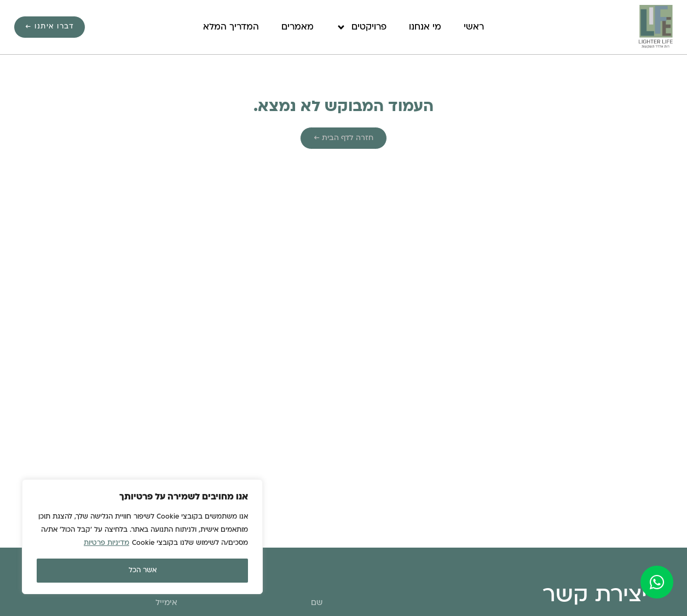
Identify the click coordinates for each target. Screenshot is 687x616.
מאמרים (298, 27)
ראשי (474, 27)
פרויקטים (361, 27)
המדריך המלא (231, 27)
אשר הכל (143, 571)
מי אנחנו (425, 27)
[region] (142, 537)
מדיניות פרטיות (106, 543)
